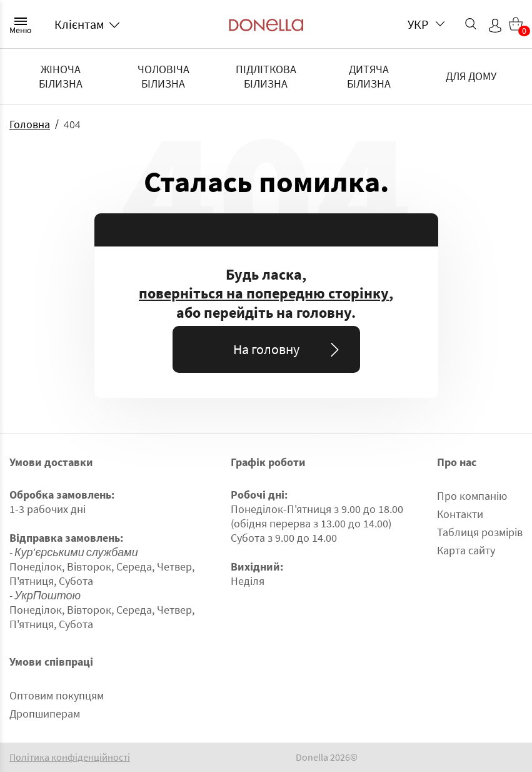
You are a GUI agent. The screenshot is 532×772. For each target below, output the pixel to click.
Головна (30, 124)
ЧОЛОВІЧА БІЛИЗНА (163, 76)
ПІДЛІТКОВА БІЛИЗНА (266, 76)
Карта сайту (466, 550)
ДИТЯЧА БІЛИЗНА (369, 76)
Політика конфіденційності (70, 757)
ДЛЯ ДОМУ (471, 76)
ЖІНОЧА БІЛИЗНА (61, 76)
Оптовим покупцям (57, 695)
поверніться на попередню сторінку (264, 293)
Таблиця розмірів (480, 532)
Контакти (460, 514)
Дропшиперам (45, 714)
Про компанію (472, 496)
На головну (289, 349)
